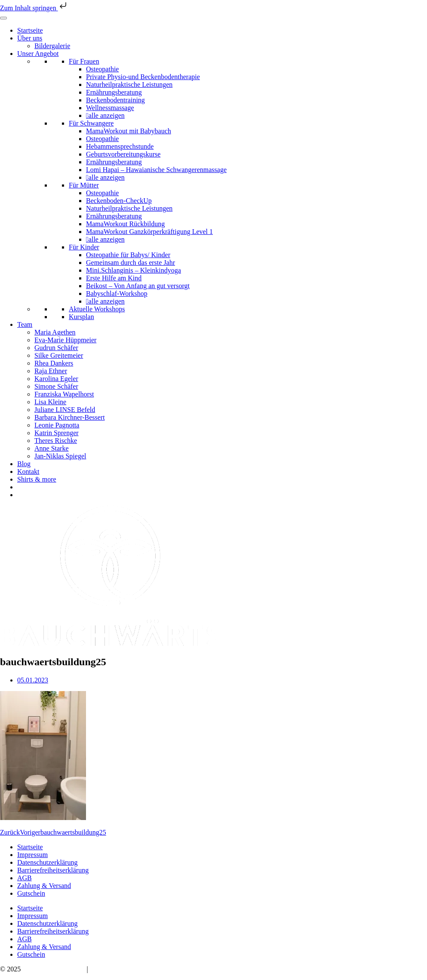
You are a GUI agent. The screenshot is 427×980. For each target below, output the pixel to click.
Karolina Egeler (56, 379)
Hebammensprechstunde (120, 146)
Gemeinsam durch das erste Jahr (131, 263)
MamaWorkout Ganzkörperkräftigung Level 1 (149, 232)
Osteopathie (102, 69)
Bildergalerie (52, 46)
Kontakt (28, 472)
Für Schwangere (91, 123)
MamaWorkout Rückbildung (125, 224)
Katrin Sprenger (57, 433)
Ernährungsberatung (114, 92)
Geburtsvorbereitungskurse (123, 154)
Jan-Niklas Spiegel (60, 456)
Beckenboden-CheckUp (119, 201)
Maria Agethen (55, 332)
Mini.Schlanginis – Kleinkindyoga (134, 270)
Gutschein (31, 893)
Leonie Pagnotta (57, 425)
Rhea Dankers (54, 363)
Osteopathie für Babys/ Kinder (128, 255)
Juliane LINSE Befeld (65, 410)
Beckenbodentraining (115, 100)
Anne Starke (52, 448)
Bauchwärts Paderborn (54, 969)
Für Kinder (84, 247)
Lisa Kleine (50, 402)
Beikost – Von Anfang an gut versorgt (138, 286)
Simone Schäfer (56, 386)
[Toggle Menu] (3, 18)
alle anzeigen (107, 115)
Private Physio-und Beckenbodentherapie (143, 77)
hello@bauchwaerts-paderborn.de (136, 969)
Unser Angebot (38, 54)
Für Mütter (84, 185)
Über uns (30, 38)
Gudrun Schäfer (56, 348)
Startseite (30, 30)
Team (25, 324)
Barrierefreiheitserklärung (53, 870)
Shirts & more (37, 479)
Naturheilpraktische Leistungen (129, 84)
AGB (25, 878)
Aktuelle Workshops (97, 309)
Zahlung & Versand (44, 886)
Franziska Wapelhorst (64, 394)
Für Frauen (84, 61)
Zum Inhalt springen (34, 8)
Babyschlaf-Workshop (117, 293)
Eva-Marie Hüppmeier (65, 340)
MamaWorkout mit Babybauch (129, 131)
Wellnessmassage (110, 108)
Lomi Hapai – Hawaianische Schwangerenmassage (156, 170)
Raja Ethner (51, 371)
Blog (24, 464)
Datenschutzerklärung (47, 862)
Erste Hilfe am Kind (114, 278)
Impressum (32, 855)
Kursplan (81, 317)
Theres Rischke (56, 441)
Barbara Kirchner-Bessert (70, 417)
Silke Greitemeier (59, 355)
